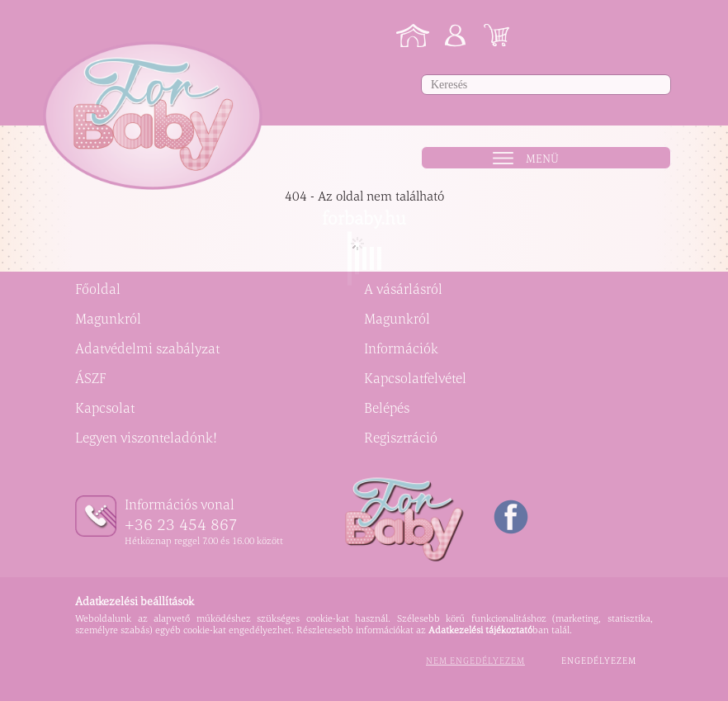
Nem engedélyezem (475, 661)
